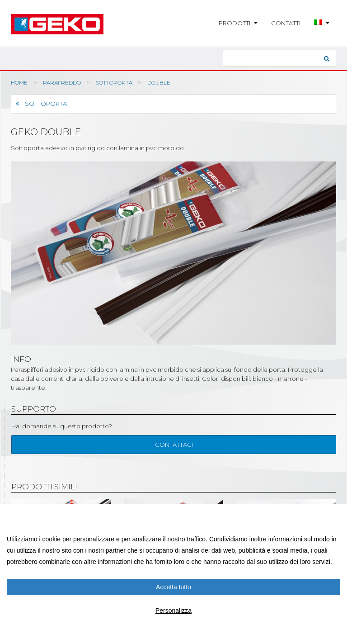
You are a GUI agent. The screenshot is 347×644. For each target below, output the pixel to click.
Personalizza (173, 611)
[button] (322, 23)
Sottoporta (41, 104)
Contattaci (174, 445)
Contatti (286, 23)
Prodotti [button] (238, 23)
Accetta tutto (173, 587)
